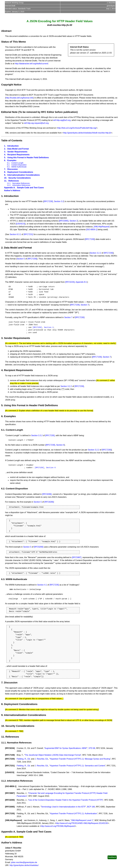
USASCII (10, 772)
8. (5, 172)
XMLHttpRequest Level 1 (82, 820)
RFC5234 (10, 748)
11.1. (9, 183)
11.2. (9, 185)
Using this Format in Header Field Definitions (28, 158)
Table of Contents (12, 140)
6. (5, 160)
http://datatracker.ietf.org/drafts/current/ (32, 64)
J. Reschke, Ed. (42, 759)
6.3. (8, 167)
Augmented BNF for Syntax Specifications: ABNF (66, 748)
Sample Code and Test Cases (30, 188)
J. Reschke (111, 3)
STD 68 (92, 748)
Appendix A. (10, 188)
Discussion (13, 169)
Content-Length (17, 163)
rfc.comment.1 (12, 343)
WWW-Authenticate (19, 167)
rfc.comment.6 (12, 720)
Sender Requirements (17, 152)
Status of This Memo (13, 42)
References (14, 181)
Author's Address (12, 190)
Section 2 (74, 221)
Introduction (13, 146)
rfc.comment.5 (12, 710)
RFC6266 (10, 800)
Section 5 (21, 259)
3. (5, 152)
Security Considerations (20, 178)
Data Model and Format (18, 149)
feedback (112, 857)
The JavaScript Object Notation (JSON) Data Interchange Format (53, 755)
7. (5, 169)
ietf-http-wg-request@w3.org (36, 123)
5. (5, 158)
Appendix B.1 (81, 282)
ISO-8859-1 (11, 786)
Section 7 (85, 305)
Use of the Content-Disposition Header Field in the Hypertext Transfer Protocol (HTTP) (66, 800)
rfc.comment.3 (12, 411)
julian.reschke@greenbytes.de (24, 862)
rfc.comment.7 (12, 731)
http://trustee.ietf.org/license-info (19, 98)
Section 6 (60, 445)
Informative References (21, 185)
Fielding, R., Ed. (24, 759)
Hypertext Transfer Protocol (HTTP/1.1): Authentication (74, 814)
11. (5, 181)
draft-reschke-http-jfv (58, 25)
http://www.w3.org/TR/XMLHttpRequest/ (58, 826)
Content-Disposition (19, 165)
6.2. (8, 165)
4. (5, 155)
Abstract (6, 31)
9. (5, 175)
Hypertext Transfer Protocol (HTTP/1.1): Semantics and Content (78, 766)
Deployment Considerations (20, 172)
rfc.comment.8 (12, 837)
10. (5, 178)
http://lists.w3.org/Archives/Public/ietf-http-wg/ (77, 128)
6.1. (8, 163)
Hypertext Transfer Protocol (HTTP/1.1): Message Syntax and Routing (80, 759)
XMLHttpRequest (13, 820)
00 (71, 25)
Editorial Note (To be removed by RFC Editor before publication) (39, 112)
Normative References (21, 183)
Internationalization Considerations (24, 175)
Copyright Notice (11, 85)
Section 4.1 (42, 585)
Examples (12, 160)
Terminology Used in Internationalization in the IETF (63, 807)
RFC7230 (10, 759)
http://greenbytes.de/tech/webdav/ (24, 865)
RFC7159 (10, 755)
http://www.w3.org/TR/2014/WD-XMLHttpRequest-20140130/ (82, 823)
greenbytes (111, 6)
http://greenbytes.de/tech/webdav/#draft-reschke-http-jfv (87, 133)
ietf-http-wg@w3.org (62, 120)
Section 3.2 (59, 201)
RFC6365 (10, 807)
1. (5, 146)
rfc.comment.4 (12, 699)
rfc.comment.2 (103, 380)
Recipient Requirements (18, 155)
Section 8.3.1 (15, 234)
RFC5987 (10, 793)
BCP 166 (91, 807)
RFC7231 (10, 766)
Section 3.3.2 (37, 435)
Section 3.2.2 (95, 253)
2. (5, 149)
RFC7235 (10, 814)
